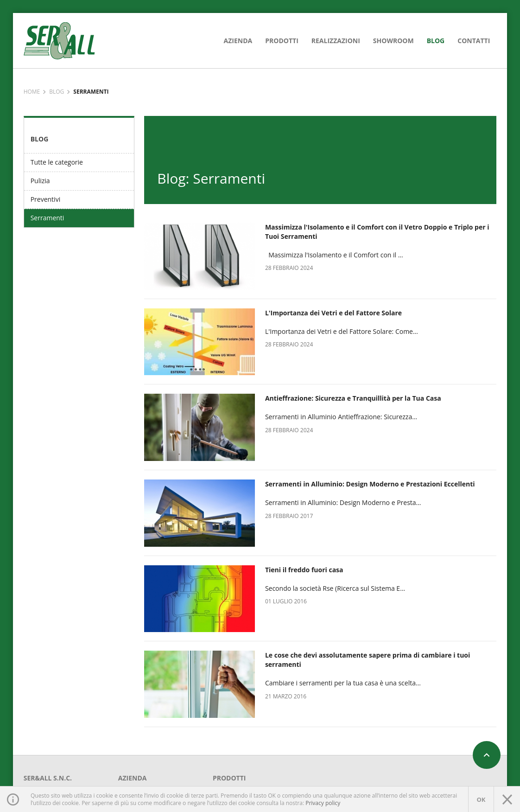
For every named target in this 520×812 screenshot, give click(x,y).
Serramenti (48, 218)
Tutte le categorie (57, 162)
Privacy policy (323, 803)
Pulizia (40, 181)
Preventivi (46, 199)
